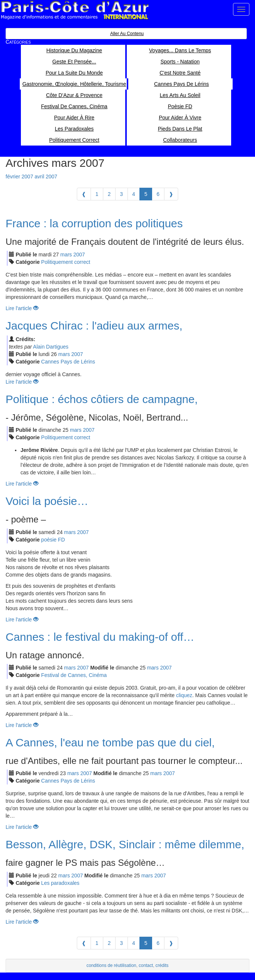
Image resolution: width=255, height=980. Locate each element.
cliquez (184, 695)
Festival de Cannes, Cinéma (74, 675)
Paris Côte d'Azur (75, 10)
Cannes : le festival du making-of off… (100, 637)
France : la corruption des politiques (94, 223)
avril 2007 (46, 177)
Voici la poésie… (47, 501)
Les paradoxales (60, 883)
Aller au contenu (127, 34)
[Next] (171, 194)
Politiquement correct (66, 262)
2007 (79, 255)
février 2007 (19, 177)
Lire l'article (22, 308)
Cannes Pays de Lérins (68, 362)
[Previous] (84, 194)
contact (146, 965)
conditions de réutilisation (111, 965)
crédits (162, 965)
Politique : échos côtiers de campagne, (102, 399)
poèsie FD (53, 540)
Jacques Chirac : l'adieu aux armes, (94, 326)
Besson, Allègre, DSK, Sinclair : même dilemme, (125, 844)
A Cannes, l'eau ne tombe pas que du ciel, (110, 742)
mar (66, 255)
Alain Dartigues (51, 347)
